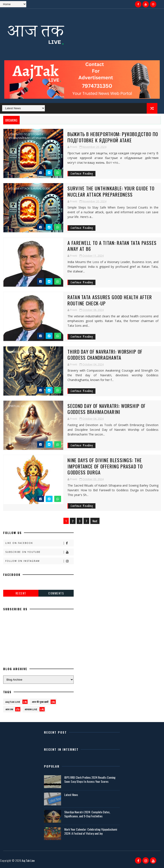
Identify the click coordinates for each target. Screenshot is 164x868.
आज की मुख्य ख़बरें (40, 702)
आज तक (9, 709)
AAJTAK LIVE (13, 702)
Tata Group (16, 297)
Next (95, 521)
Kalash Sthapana (20, 460)
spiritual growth (20, 406)
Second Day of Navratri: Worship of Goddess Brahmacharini (107, 409)
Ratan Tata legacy (21, 243)
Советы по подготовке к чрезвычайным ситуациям (27, 136)
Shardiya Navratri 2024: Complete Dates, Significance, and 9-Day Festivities (87, 814)
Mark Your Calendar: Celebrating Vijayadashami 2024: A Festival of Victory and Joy (91, 831)
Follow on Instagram (39, 561)
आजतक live (31, 709)
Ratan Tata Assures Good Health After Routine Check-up (110, 300)
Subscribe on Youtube (39, 552)
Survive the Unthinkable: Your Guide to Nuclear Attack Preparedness (111, 191)
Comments (56, 593)
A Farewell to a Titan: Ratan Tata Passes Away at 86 (112, 246)
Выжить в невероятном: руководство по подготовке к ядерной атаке (113, 137)
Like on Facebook (39, 543)
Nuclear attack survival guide (29, 189)
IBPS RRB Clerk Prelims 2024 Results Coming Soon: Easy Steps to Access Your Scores (90, 779)
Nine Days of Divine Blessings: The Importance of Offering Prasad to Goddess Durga (105, 466)
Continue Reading (82, 174)
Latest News (71, 795)
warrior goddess (20, 352)
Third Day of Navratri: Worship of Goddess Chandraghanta (105, 355)
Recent (21, 593)
